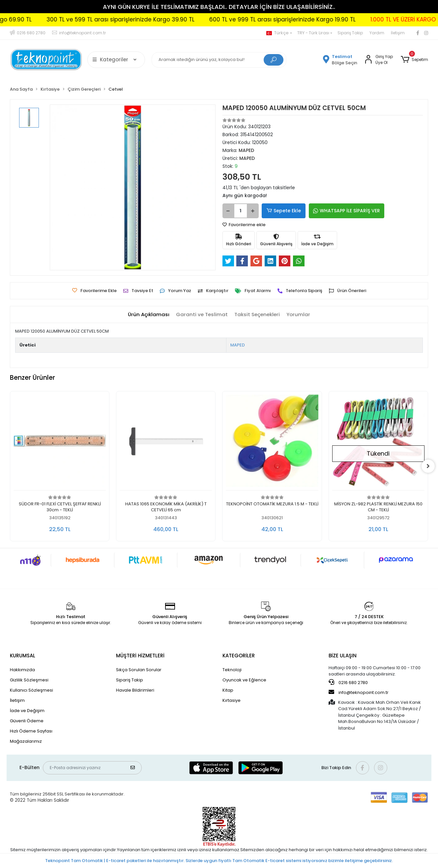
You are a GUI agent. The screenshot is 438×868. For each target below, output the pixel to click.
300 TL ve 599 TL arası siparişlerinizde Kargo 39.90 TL (138, 19)
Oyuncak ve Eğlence (244, 680)
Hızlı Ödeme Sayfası (31, 731)
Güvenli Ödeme (27, 721)
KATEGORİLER (239, 656)
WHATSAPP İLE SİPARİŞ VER (346, 211)
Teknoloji (232, 670)
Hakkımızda (22, 670)
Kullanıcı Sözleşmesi (31, 690)
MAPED (238, 345)
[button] (414, 60)
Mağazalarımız (26, 741)
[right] (428, 466)
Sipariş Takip (350, 33)
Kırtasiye (232, 700)
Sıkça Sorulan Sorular (139, 670)
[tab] (149, 315)
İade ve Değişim (27, 711)
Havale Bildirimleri (135, 690)
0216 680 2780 (348, 682)
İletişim (398, 33)
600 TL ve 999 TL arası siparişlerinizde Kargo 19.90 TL (300, 19)
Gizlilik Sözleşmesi (29, 680)
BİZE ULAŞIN (343, 656)
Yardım (377, 33)
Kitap (228, 690)
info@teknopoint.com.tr (359, 692)
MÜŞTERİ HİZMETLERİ (140, 656)
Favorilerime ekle (244, 225)
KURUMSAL (23, 656)
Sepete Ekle (283, 211)
